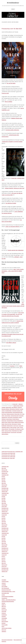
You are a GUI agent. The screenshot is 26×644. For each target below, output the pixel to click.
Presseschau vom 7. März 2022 (8, 458)
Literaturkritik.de (10, 421)
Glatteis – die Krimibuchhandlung (9, 600)
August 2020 (4, 495)
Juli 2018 (3, 536)
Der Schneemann (5, 588)
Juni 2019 (4, 518)
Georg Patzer (8, 416)
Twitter (21, 366)
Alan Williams (14, 407)
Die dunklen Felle (5, 593)
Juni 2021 (4, 478)
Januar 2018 (4, 546)
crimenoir (4, 583)
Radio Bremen (10, 426)
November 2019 (5, 510)
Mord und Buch (5, 621)
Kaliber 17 (4, 605)
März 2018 (4, 543)
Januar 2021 (4, 487)
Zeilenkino (4, 631)
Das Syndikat (4, 586)
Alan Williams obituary (11, 343)
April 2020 (4, 501)
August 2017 (4, 555)
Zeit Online (19, 432)
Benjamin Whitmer (6, 409)
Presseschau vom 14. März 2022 (8, 457)
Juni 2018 (4, 538)
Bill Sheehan (12, 409)
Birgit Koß (17, 409)
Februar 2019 (4, 525)
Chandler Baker (8, 411)
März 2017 (4, 563)
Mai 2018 (4, 540)
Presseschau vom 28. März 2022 (8, 453)
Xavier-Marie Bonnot (6, 432)
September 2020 (5, 493)
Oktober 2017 (4, 551)
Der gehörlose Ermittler (11, 203)
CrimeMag (4, 585)
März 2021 (4, 483)
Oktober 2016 (4, 571)
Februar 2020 (4, 505)
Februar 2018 (4, 545)
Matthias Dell (17, 422)
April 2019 (4, 521)
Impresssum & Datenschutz (7, 640)
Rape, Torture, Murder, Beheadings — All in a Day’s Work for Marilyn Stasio (13, 271)
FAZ (21, 414)
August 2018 (4, 535)
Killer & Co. (4, 606)
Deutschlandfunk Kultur (18, 412)
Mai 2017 (4, 560)
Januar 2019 (4, 526)
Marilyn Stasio (5, 422)
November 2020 (5, 490)
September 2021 (5, 475)
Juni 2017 (4, 558)
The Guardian (12, 429)
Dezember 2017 (5, 548)
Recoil (3, 626)
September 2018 (5, 533)
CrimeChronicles (5, 581)
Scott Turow (16, 426)
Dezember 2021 (5, 472)
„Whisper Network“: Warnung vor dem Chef (14, 188)
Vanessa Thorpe (8, 431)
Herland (3, 603)
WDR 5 (21, 431)
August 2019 (4, 515)
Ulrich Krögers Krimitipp (7, 628)
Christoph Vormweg (16, 411)
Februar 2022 (4, 470)
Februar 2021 (4, 485)
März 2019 (4, 523)
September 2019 (5, 513)
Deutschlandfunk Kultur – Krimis (8, 591)
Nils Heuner (15, 424)
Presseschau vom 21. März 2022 (8, 455)
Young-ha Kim (14, 432)
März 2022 (4, 468)
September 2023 (5, 467)
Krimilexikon (4, 615)
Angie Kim (20, 407)
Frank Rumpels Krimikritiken (7, 596)
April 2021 (4, 482)
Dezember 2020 (5, 488)
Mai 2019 (4, 520)
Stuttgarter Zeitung (6, 427)
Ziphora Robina (5, 434)
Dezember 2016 (5, 568)
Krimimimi (4, 616)
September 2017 (5, 553)
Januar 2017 (4, 566)
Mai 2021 (4, 480)
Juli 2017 (3, 556)
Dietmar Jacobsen (10, 414)
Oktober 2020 (4, 492)
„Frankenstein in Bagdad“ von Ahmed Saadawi (12, 142)
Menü (13, 9)
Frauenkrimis (4, 598)
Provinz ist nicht (5, 93)
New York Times (8, 424)
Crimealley (4, 580)
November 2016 (5, 570)
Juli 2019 (3, 516)
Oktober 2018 (4, 531)
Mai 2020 (4, 500)
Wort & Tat (4, 630)
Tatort (18, 427)
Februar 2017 (4, 565)
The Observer (18, 429)
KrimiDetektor (13, 3)
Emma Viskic (17, 414)
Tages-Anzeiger (13, 427)
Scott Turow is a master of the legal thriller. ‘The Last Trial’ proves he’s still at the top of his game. (13, 314)
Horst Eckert (10, 417)
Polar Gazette (5, 625)
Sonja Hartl (21, 426)
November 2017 (5, 550)
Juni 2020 (4, 498)
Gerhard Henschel (15, 416)
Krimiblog (4, 608)
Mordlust (4, 623)
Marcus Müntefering (18, 421)
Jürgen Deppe (9, 419)
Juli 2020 (3, 497)
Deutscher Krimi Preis (6, 590)
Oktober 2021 (4, 473)
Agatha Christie (17, 406)
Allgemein (21, 404)
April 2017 (4, 561)
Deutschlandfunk (9, 412)
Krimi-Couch (4, 610)
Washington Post (16, 431)
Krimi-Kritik (4, 611)
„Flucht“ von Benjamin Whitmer (12, 227)
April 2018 (4, 541)
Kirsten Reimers (16, 419)
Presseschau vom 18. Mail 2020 (12, 29)
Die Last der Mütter (11, 83)
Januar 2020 (4, 506)
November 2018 (5, 530)
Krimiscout (4, 620)
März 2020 (4, 503)
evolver (3, 595)
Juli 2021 (3, 477)
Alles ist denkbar (9, 102)
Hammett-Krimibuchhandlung (8, 601)
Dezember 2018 (5, 528)
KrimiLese (4, 613)
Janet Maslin (16, 417)
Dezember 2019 (5, 508)
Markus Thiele (11, 422)
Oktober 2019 (4, 511)
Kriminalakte (4, 618)
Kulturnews (4, 421)
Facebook (12, 366)
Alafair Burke (8, 407)
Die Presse (4, 414)
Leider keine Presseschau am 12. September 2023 (12, 452)
